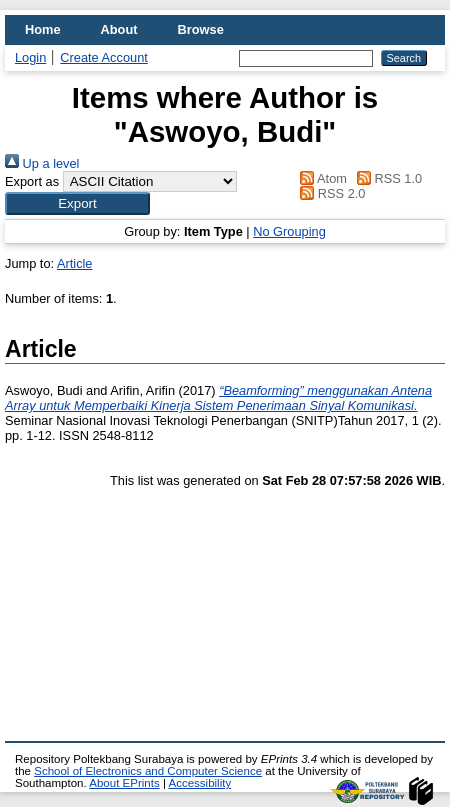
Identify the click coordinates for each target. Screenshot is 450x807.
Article (75, 263)
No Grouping (289, 231)
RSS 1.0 (386, 178)
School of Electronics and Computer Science (148, 771)
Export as (32, 181)
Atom (320, 178)
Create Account (104, 57)
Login (30, 57)
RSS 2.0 (330, 193)
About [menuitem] (119, 29)
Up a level (42, 163)
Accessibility (199, 783)
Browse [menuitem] (201, 29)
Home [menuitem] (43, 29)
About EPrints (124, 783)
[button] (77, 203)
